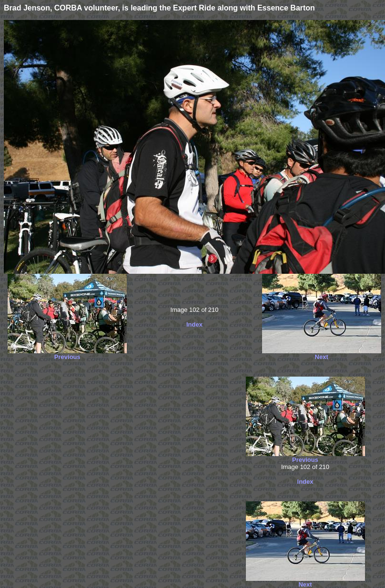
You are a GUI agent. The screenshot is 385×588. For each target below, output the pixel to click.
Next (322, 357)
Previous (67, 357)
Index (194, 324)
